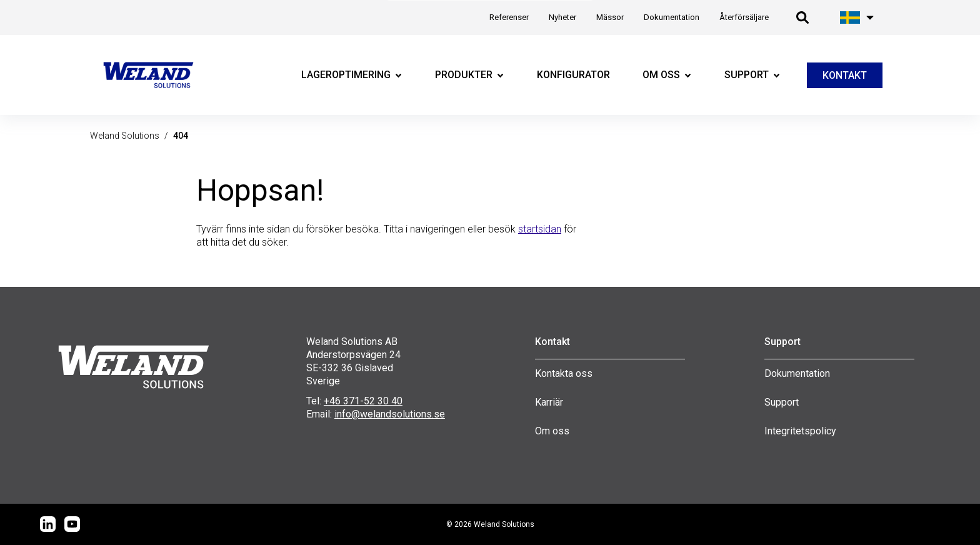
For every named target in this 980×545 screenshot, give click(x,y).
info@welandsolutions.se (390, 414)
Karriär (549, 402)
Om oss (552, 431)
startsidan (540, 229)
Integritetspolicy (800, 431)
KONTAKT (845, 75)
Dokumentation (797, 373)
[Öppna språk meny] (857, 17)
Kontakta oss (564, 373)
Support (782, 402)
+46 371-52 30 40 (363, 401)
